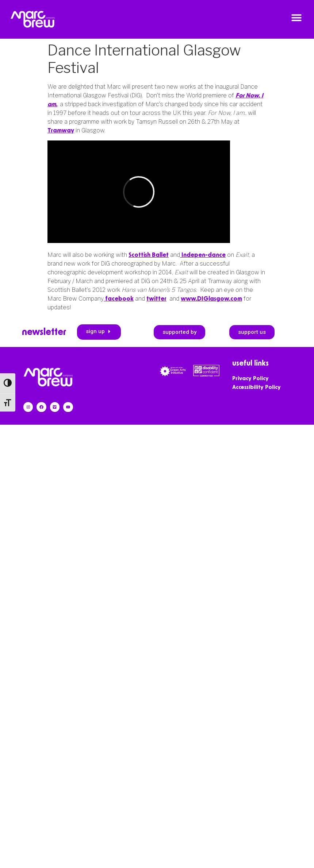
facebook (119, 299)
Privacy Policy (250, 379)
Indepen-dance (203, 255)
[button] (297, 18)
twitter (156, 299)
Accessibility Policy (256, 387)
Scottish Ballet (149, 255)
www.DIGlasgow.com (211, 299)
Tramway (61, 131)
